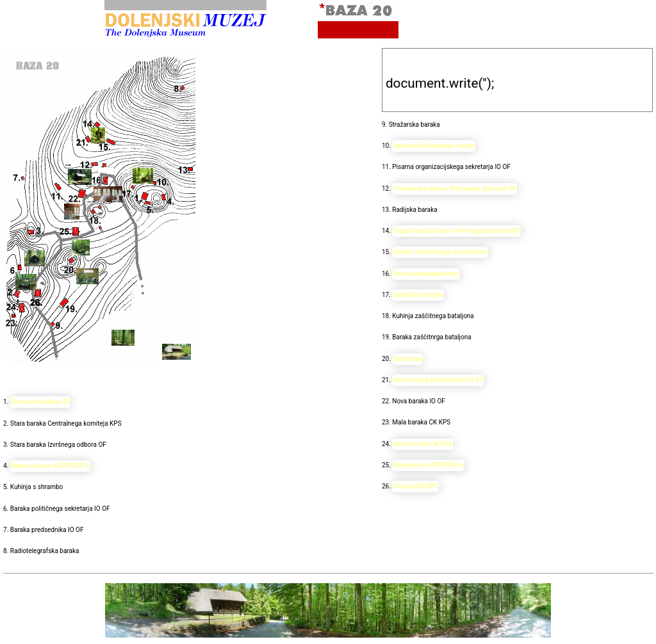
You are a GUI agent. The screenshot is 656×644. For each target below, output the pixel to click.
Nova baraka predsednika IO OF (438, 380)
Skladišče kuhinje (418, 295)
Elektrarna (407, 359)
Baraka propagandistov (426, 274)
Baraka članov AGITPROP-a (51, 466)
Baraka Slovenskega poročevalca (440, 252)
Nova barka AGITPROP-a (428, 465)
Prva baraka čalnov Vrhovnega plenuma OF (455, 189)
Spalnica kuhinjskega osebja (434, 146)
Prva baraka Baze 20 (40, 402)
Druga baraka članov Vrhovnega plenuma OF (456, 231)
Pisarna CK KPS (415, 486)
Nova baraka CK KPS (422, 444)
